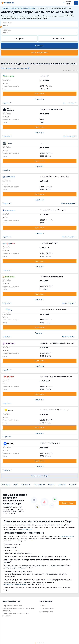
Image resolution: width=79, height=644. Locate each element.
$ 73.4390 (69, 2)
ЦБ (64, 2)
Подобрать (39, 46)
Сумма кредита (8, 22)
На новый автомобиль (47, 609)
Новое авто (52, 485)
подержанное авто (67, 536)
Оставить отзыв (67, 503)
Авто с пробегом (39, 485)
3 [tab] (39, 643)
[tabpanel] (20, 609)
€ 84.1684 (69, 4)
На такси (43, 606)
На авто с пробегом (46, 612)
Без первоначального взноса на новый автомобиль (16, 615)
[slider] (1, 27)
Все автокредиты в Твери (39, 476)
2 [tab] (37, 643)
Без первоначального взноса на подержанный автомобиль (18, 610)
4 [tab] (42, 643)
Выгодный (73, 485)
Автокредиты (6, 485)
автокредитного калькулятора (15, 584)
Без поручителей (58, 39)
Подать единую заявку (39, 53)
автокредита (27, 529)
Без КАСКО (62, 485)
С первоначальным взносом (12, 606)
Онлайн (16, 485)
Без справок (19, 39)
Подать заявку (39, 94)
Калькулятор (26, 485)
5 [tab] (44, 643)
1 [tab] (35, 643)
